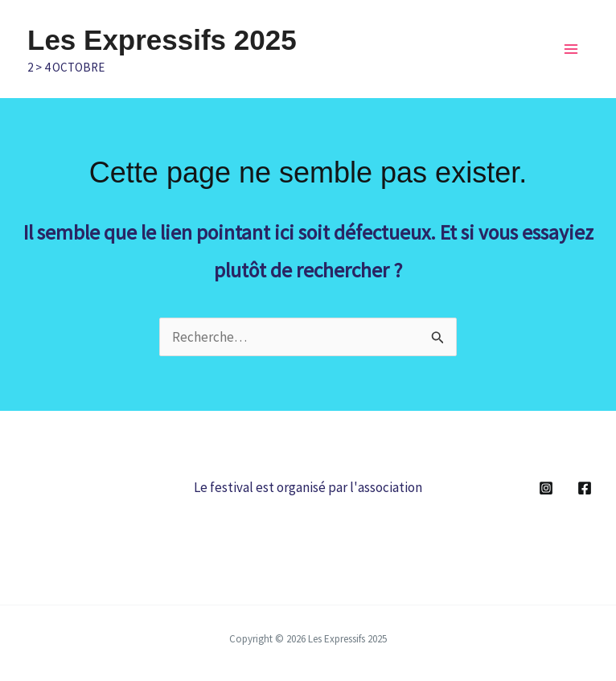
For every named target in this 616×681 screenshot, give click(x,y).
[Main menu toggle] (571, 49)
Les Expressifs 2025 (162, 40)
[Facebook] (585, 488)
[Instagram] (546, 488)
